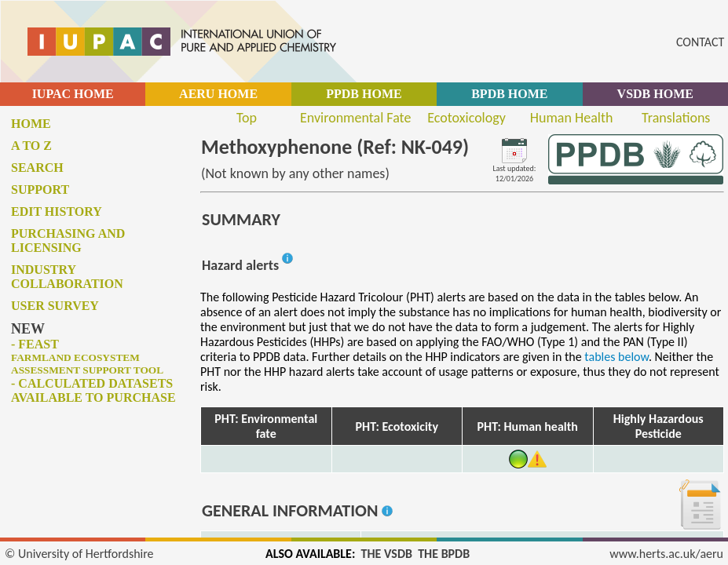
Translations (676, 118)
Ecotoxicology (466, 118)
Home (31, 124)
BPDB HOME (509, 94)
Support (40, 190)
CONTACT (700, 42)
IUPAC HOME (73, 94)
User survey (55, 306)
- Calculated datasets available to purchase (93, 390)
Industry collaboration (67, 277)
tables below (616, 357)
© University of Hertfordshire (79, 554)
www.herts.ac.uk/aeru (666, 554)
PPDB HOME (364, 94)
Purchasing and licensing (68, 241)
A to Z (31, 146)
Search (37, 168)
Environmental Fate (355, 118)
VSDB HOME (655, 94)
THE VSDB (387, 554)
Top (247, 118)
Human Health (572, 118)
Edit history (57, 211)
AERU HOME (218, 94)
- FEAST (87, 357)
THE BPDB (444, 554)
